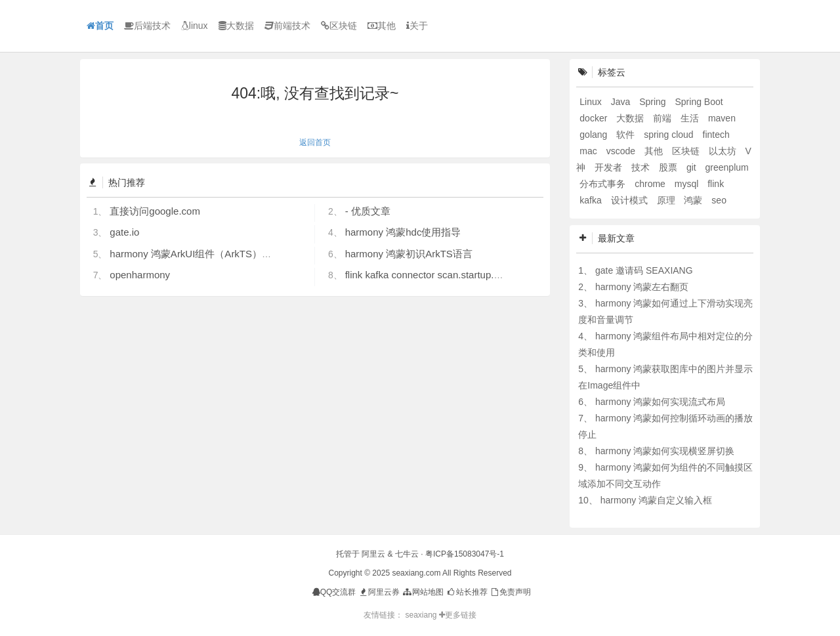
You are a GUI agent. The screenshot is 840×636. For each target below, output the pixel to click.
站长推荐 (466, 592)
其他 (382, 26)
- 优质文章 (368, 211)
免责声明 (510, 592)
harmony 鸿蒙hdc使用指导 (403, 232)
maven (722, 118)
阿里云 (373, 554)
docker (595, 118)
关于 (417, 26)
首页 (100, 26)
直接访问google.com (155, 211)
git (693, 167)
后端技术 (147, 26)
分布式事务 (604, 184)
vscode (622, 151)
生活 (691, 118)
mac (589, 151)
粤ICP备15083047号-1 (465, 554)
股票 (669, 167)
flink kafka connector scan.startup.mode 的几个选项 (458, 275)
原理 (667, 200)
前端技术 (287, 26)
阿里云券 (379, 592)
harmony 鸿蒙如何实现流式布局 (660, 402)
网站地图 (422, 592)
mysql (688, 184)
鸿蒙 (694, 200)
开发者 (610, 167)
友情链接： (383, 615)
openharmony (140, 275)
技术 (642, 167)
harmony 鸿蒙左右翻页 (642, 287)
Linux (592, 102)
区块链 (339, 26)
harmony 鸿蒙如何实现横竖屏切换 (665, 451)
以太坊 (724, 151)
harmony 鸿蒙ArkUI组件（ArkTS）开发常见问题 (215, 254)
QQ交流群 (334, 592)
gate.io (124, 232)
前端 (663, 118)
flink (716, 184)
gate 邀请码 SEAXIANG (644, 270)
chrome (651, 184)
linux (195, 26)
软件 (627, 135)
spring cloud (670, 135)
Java (622, 102)
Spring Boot (699, 102)
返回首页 (315, 142)
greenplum (727, 167)
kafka (592, 200)
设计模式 (631, 200)
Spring (654, 102)
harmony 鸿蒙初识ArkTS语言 (409, 254)
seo (719, 200)
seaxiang (422, 615)
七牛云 (407, 554)
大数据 (236, 26)
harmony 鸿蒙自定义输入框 (656, 500)
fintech (716, 135)
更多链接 (458, 615)
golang (595, 135)
